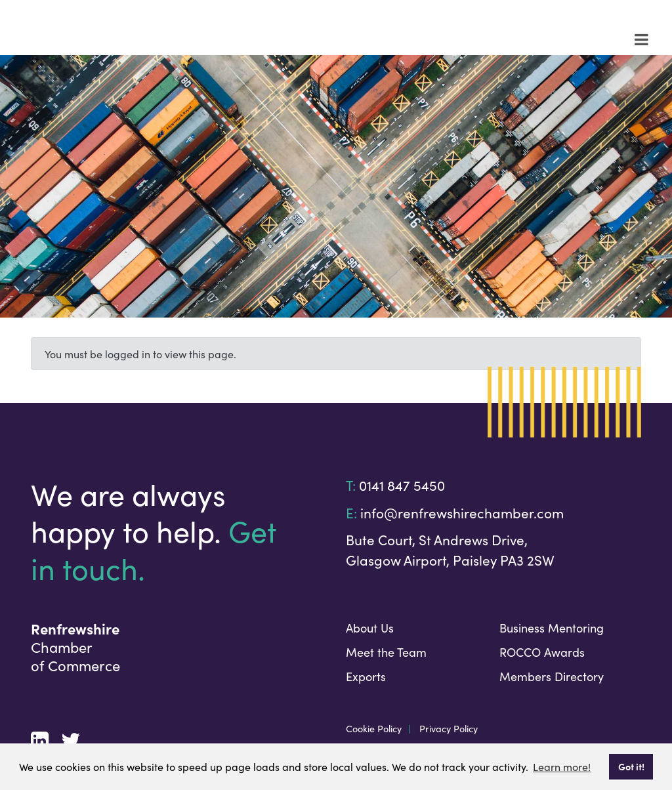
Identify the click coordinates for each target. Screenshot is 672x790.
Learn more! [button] (562, 766)
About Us (370, 628)
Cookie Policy (374, 728)
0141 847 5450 (402, 485)
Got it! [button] (631, 766)
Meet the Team (386, 652)
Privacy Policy (449, 728)
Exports (366, 676)
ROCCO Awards (542, 652)
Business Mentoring (552, 628)
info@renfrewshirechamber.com (462, 512)
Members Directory (552, 676)
